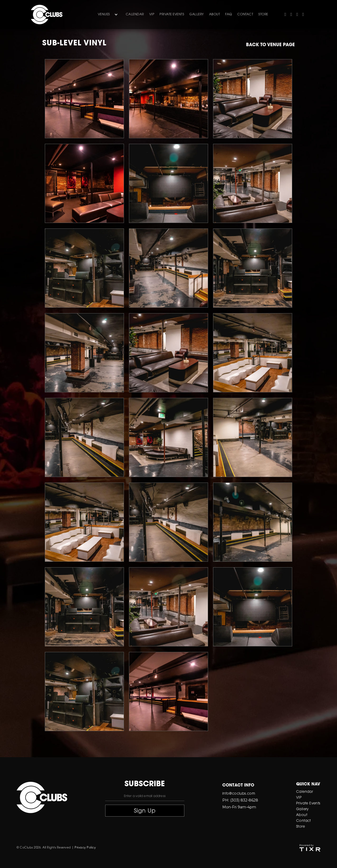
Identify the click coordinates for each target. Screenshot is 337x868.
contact (245, 15)
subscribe (145, 784)
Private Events (172, 15)
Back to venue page (270, 45)
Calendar (135, 15)
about (215, 15)
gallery (197, 15)
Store (300, 827)
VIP (152, 15)
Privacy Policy (85, 848)
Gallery (302, 809)
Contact (304, 821)
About (302, 815)
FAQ (229, 15)
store (263, 15)
